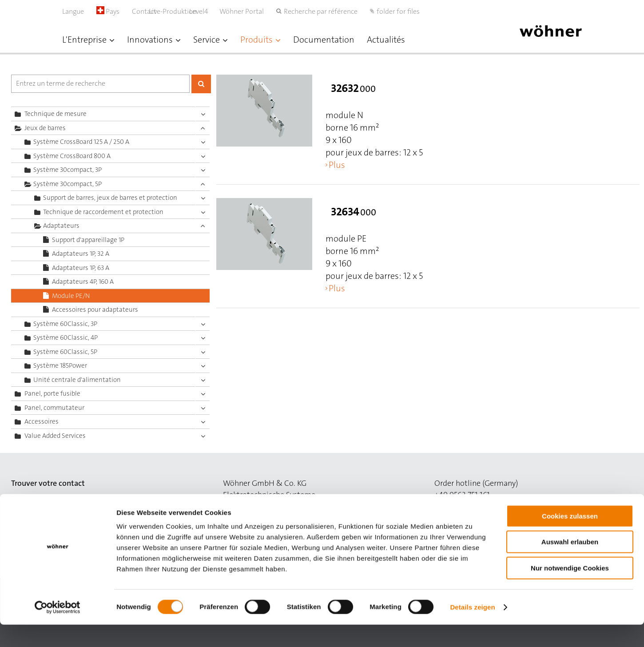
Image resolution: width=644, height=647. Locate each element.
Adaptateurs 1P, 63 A (81, 268)
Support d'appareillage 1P (88, 240)
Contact (144, 11)
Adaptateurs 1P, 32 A (81, 254)
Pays (108, 11)
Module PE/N (71, 296)
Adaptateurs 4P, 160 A (83, 282)
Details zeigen (472, 629)
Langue (73, 11)
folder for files (398, 11)
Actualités (386, 40)
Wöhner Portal (242, 11)
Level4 (208, 11)
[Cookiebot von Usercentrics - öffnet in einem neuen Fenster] (58, 630)
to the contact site (43, 506)
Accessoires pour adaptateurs (95, 310)
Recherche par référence (321, 11)
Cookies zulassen (570, 538)
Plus (337, 165)
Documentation (324, 40)
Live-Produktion (182, 11)
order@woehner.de (467, 506)
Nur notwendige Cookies (570, 590)
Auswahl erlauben (570, 565)
